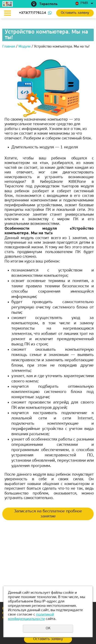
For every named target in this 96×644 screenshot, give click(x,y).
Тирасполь (48, 4)
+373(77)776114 (32, 13)
